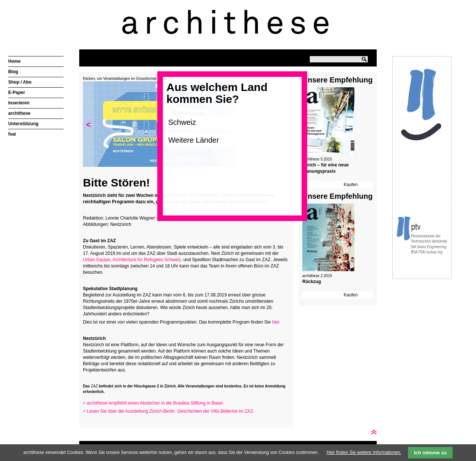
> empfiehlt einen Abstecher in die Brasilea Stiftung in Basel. (154, 403)
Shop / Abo (20, 82)
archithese (19, 113)
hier (275, 322)
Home (14, 61)
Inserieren (19, 103)
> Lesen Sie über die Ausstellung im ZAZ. (169, 411)
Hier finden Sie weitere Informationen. (364, 452)
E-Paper (17, 92)
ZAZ (94, 386)
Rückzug (312, 282)
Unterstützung (23, 124)
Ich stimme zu (430, 453)
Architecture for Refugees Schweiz (147, 260)
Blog (13, 72)
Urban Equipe (97, 260)
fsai (12, 134)
